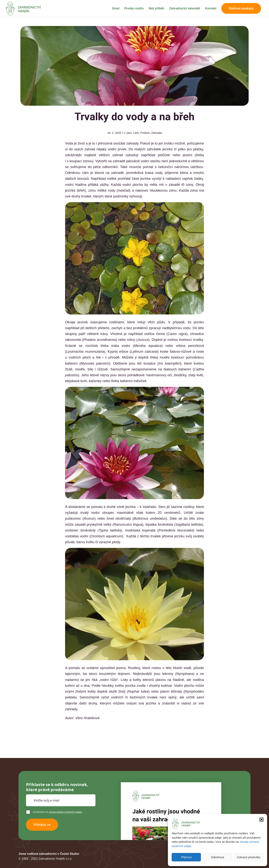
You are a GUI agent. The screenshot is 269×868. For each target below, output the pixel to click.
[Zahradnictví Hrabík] (23, 8)
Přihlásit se (42, 825)
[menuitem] (116, 8)
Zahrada (156, 133)
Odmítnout (218, 857)
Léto (136, 133)
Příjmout (186, 857)
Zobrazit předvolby (249, 857)
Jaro (129, 133)
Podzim (145, 133)
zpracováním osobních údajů (65, 812)
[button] (261, 820)
